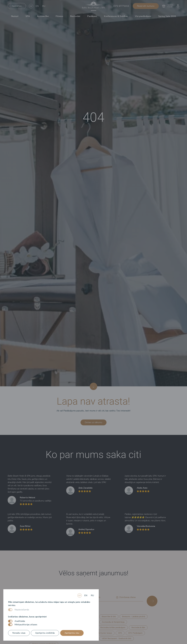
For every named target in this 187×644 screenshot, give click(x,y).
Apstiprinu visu (72, 633)
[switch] (10, 621)
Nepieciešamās (22, 610)
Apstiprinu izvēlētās (45, 633)
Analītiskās (20, 621)
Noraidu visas (19, 633)
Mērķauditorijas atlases (26, 625)
